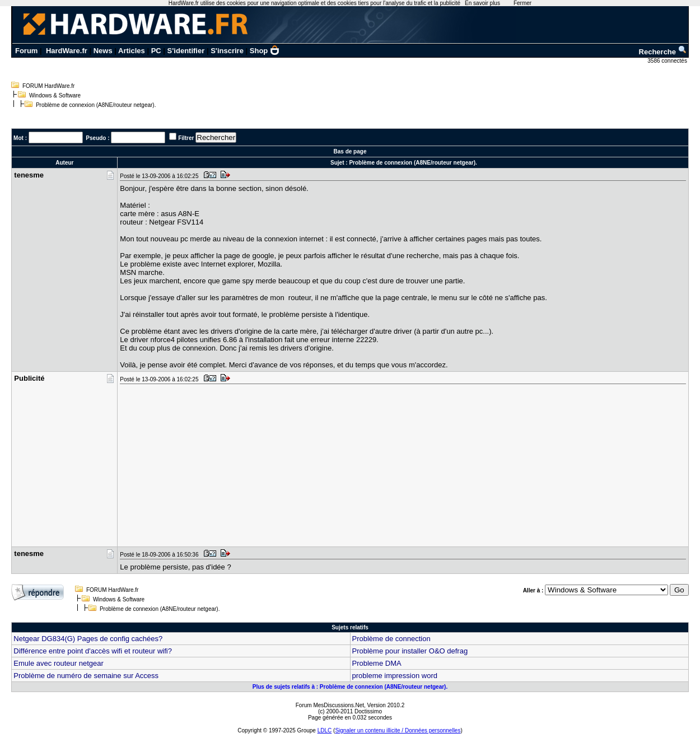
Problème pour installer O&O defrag (410, 651)
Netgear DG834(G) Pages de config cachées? (88, 639)
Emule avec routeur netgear (58, 663)
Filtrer (186, 138)
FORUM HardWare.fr (49, 86)
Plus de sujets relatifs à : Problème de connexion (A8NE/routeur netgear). (350, 687)
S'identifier (186, 51)
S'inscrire (227, 51)
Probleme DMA (377, 663)
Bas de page (350, 151)
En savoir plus (482, 3)
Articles (132, 51)
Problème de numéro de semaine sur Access (86, 676)
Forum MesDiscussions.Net (330, 705)
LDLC (325, 730)
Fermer (522, 3)
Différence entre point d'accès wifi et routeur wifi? (93, 651)
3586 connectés (668, 61)
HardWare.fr (67, 51)
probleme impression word (395, 676)
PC (156, 51)
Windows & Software (55, 95)
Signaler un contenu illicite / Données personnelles (398, 730)
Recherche (663, 52)
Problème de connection (391, 639)
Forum (26, 51)
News (103, 51)
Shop (265, 51)
